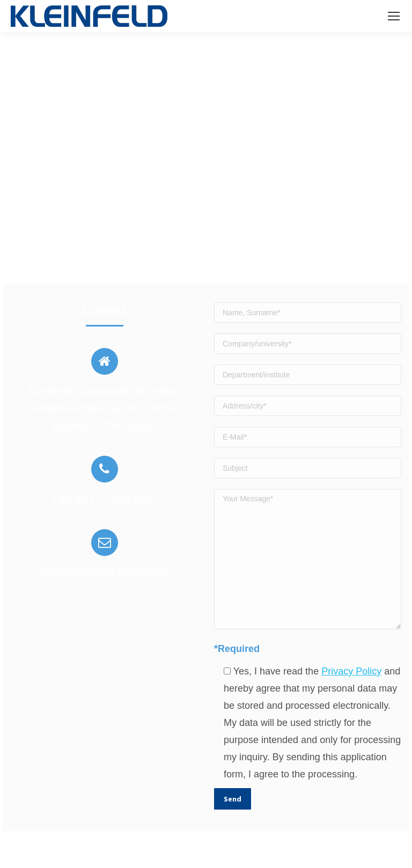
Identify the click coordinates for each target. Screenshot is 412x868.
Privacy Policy (351, 671)
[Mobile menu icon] (394, 16)
